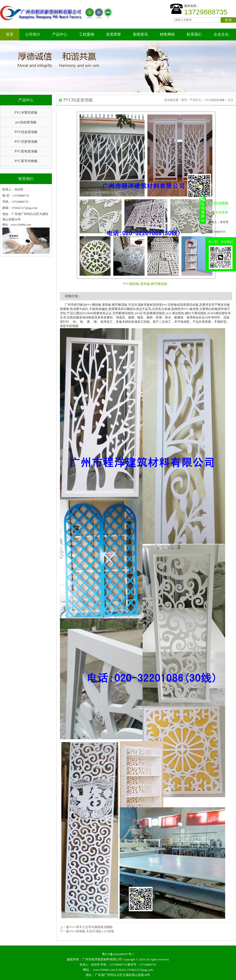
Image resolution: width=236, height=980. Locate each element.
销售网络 (167, 34)
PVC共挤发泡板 (26, 142)
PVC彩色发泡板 (26, 151)
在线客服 (219, 213)
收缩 (202, 210)
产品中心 (60, 34)
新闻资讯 (140, 34)
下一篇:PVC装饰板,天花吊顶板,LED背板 (87, 931)
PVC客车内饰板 (26, 161)
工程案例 (87, 34)
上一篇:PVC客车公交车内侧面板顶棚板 (86, 927)
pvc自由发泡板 (26, 122)
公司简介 (33, 34)
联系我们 (194, 34)
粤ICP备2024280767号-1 (118, 954)
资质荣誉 (114, 34)
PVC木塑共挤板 (26, 113)
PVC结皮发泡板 (26, 132)
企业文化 (221, 34)
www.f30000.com (104, 970)
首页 (10, 34)
